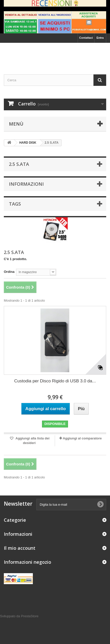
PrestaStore (30, 616)
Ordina (9, 272)
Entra (100, 38)
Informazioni (26, 184)
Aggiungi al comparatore (82, 438)
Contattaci (86, 38)
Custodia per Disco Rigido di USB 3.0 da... (55, 381)
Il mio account (20, 548)
